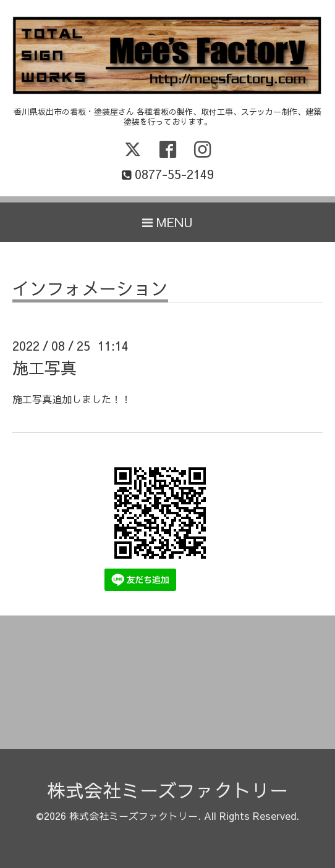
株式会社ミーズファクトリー (167, 790)
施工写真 (45, 367)
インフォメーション (90, 290)
